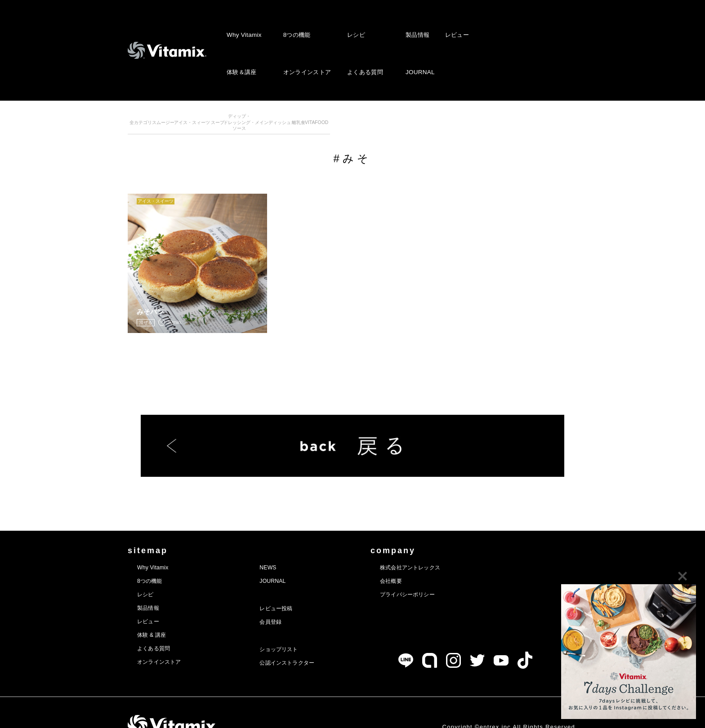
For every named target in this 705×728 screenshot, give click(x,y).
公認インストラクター (306, 642)
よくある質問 (364, 43)
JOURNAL (419, 43)
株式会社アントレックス (445, 547)
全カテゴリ (156, 127)
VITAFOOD (549, 127)
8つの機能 (296, 25)
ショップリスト (296, 629)
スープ (324, 127)
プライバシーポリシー (442, 574)
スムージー (212, 127)
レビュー (455, 25)
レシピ (355, 25)
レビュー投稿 (292, 588)
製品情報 (417, 25)
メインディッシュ (437, 127)
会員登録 (286, 601)
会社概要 (421, 560)
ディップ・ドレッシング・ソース (381, 127)
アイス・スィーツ (268, 127)
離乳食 (493, 127)
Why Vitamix (243, 25)
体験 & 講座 (156, 614)
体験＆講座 (242, 43)
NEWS (282, 547)
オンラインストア (306, 43)
